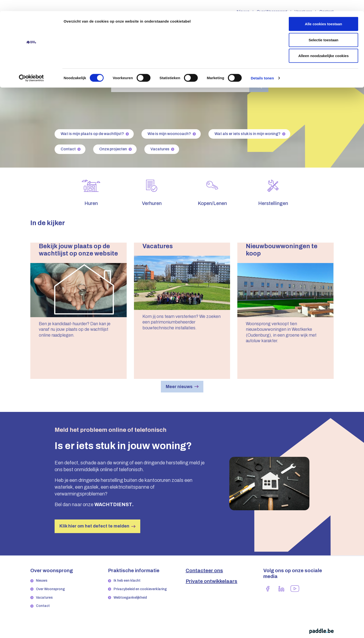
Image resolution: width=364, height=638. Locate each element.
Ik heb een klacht (127, 581)
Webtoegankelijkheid (130, 598)
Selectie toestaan (324, 29)
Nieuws (42, 581)
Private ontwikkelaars (211, 581)
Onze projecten (113, 149)
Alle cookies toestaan (323, 13)
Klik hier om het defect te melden (94, 526)
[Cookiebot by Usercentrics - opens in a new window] (31, 67)
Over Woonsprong (50, 589)
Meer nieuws (179, 387)
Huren (91, 203)
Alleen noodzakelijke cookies (323, 45)
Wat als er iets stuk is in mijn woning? (248, 134)
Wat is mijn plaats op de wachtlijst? (92, 134)
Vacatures (160, 149)
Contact (68, 149)
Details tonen (262, 67)
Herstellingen (273, 203)
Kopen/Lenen (212, 203)
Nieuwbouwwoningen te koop (282, 250)
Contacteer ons (204, 570)
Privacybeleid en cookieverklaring (140, 589)
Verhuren (152, 203)
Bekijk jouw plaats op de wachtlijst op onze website (78, 250)
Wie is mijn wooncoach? (169, 134)
